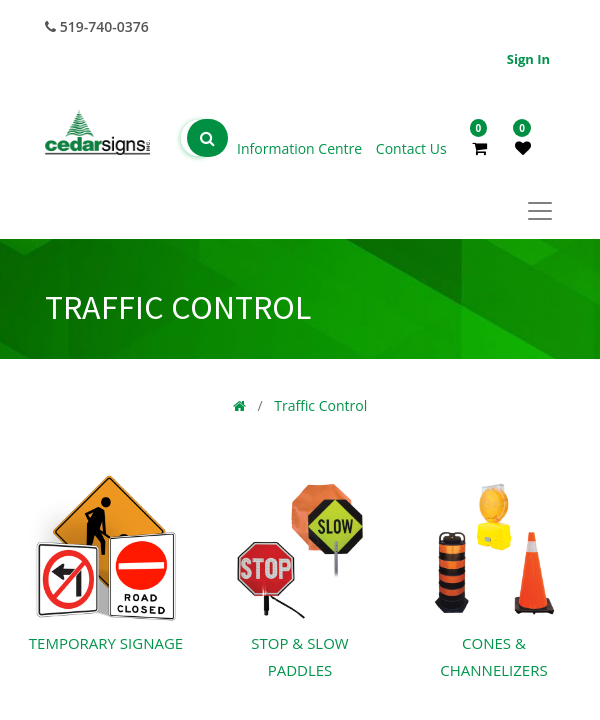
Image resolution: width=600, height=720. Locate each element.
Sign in (528, 59)
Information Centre (301, 148)
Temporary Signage (106, 643)
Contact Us (411, 148)
